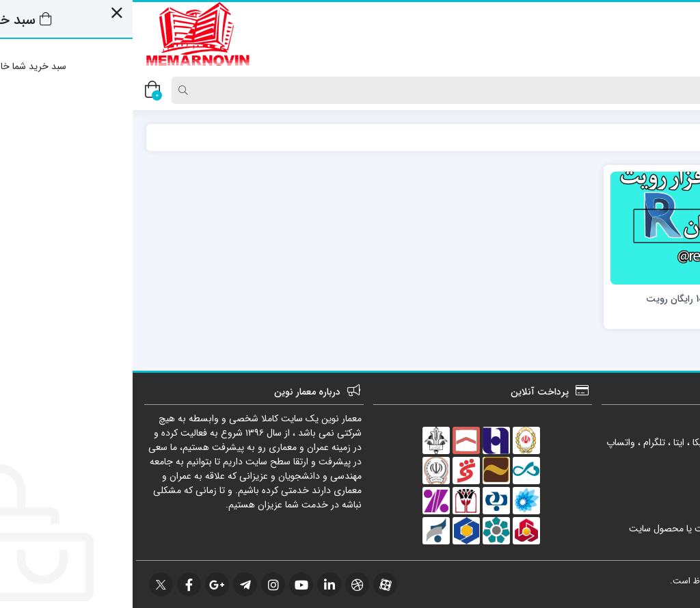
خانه (672, 137)
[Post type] (668, 90)
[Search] (354, 90)
